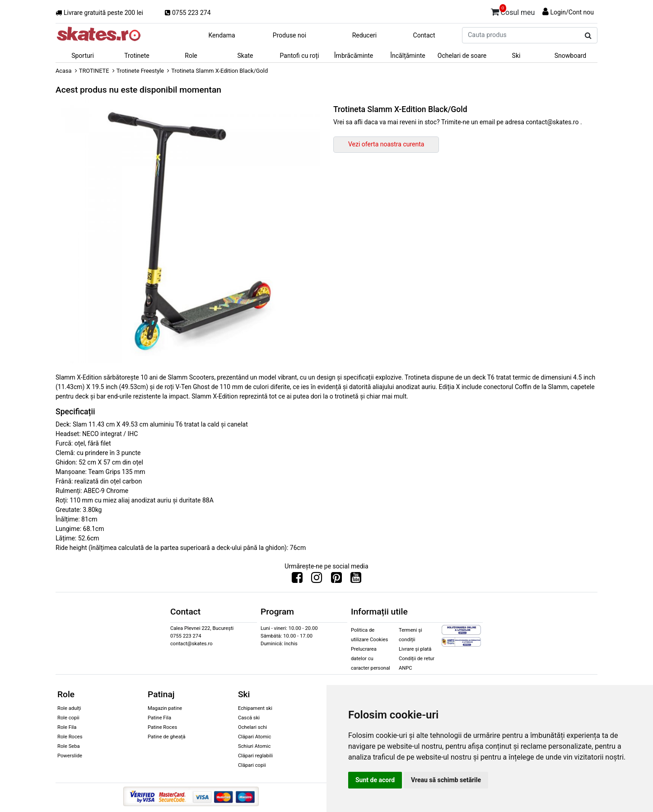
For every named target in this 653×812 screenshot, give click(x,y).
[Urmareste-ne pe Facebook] (297, 580)
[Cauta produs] (588, 36)
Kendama (222, 35)
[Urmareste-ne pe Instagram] (317, 580)
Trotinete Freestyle (140, 71)
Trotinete (137, 56)
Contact (424, 35)
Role (191, 56)
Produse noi (289, 35)
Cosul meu (513, 11)
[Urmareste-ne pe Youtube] (356, 580)
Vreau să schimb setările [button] (446, 780)
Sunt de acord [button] (375, 780)
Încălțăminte (408, 56)
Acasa (64, 71)
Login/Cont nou (572, 12)
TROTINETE (94, 71)
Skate (245, 56)
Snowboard (571, 56)
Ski (516, 56)
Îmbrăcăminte (354, 56)
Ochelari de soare (462, 56)
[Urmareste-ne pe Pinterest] (336, 580)
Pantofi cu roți (300, 56)
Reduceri (365, 35)
